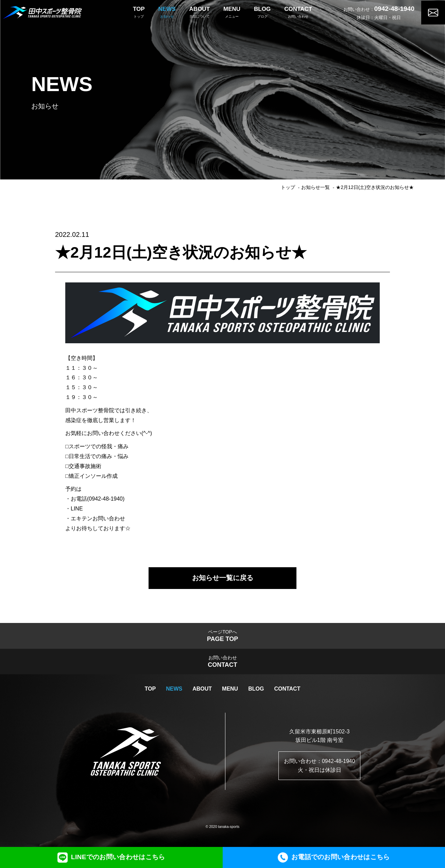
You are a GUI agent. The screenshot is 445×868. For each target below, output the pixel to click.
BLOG (256, 691)
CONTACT (287, 691)
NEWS (174, 691)
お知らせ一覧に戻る (223, 578)
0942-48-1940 (394, 8)
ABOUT (202, 691)
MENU (230, 691)
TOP (150, 691)
